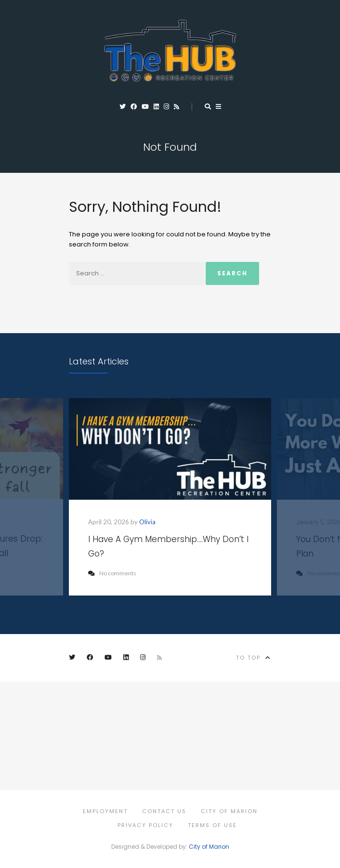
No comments (112, 573)
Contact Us (164, 811)
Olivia (147, 522)
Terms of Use (212, 825)
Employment (105, 811)
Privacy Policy (145, 825)
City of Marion (229, 811)
